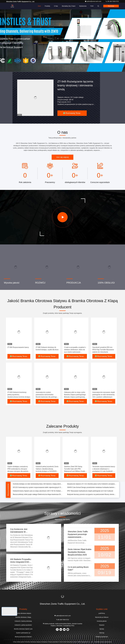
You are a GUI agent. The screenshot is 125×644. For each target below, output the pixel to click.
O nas (56, 6)
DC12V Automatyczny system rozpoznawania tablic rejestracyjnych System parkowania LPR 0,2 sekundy (38, 488)
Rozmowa (111, 6)
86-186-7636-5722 (112, 1)
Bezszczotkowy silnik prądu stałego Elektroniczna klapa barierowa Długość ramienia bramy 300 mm (38, 495)
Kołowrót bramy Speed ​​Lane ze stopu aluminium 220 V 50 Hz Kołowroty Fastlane (38, 491)
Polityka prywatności (102, 637)
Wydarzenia (83, 6)
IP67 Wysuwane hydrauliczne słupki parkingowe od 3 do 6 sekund (90, 491)
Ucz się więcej (63, 157)
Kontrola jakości (102, 621)
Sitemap (102, 633)
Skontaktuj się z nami (69, 6)
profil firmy (102, 613)
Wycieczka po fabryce (102, 617)
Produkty (47, 6)
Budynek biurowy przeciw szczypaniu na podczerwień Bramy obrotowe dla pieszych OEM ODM (92, 495)
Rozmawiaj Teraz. (72, 113)
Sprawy (102, 629)
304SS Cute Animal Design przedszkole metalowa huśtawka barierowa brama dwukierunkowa (92, 488)
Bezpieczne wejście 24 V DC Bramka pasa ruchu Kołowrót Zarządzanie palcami (92, 484)
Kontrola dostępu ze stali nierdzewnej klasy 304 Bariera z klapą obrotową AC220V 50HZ (38, 484)
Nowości (102, 625)
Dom (39, 6)
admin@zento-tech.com (93, 1)
